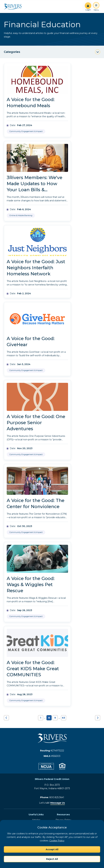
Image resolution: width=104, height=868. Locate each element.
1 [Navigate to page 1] (41, 718)
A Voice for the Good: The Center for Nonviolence (36, 503)
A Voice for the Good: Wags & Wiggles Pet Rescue (31, 584)
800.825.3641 (57, 797)
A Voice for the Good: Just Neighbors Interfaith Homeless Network (36, 268)
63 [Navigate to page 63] (64, 718)
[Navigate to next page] (98, 718)
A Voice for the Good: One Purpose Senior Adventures (36, 423)
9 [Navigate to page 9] (55, 718)
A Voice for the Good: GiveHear (31, 341)
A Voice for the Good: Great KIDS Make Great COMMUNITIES (33, 669)
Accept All (52, 849)
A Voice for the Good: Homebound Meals (31, 103)
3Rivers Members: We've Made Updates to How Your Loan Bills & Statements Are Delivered (36, 187)
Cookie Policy (57, 841)
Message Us (58, 803)
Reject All (52, 859)
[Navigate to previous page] (6, 718)
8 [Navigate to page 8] (49, 718)
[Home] (14, 7)
